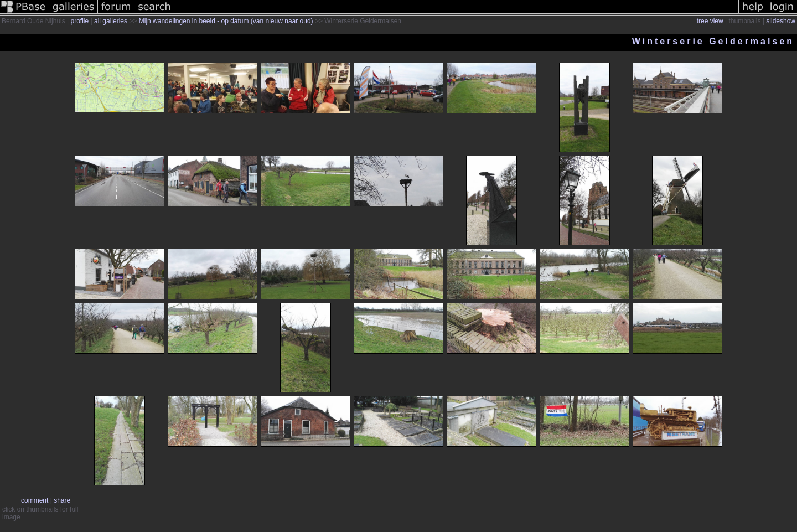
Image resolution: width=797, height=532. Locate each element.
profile (80, 21)
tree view (710, 21)
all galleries (111, 21)
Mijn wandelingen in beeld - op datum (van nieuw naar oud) (226, 21)
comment (35, 500)
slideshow (781, 21)
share (62, 500)
